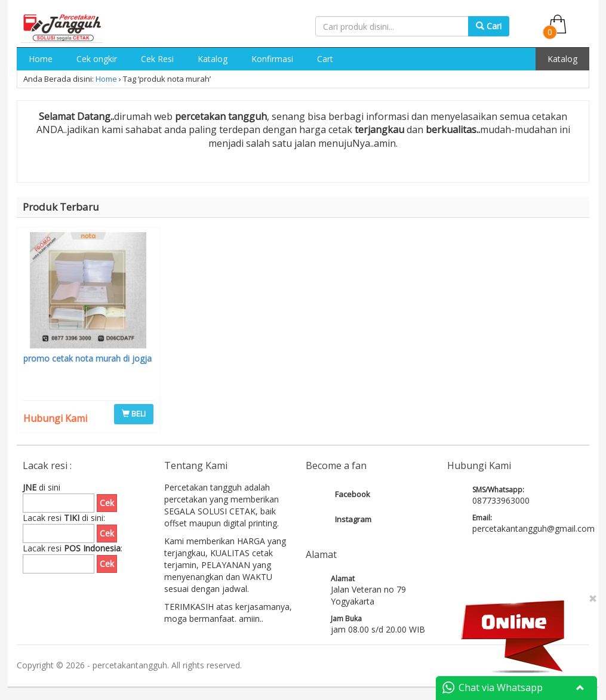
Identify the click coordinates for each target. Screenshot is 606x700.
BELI (134, 414)
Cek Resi (157, 59)
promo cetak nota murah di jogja (87, 358)
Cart (325, 59)
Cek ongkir (97, 59)
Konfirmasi (272, 59)
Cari (489, 26)
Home (41, 59)
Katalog (213, 59)
